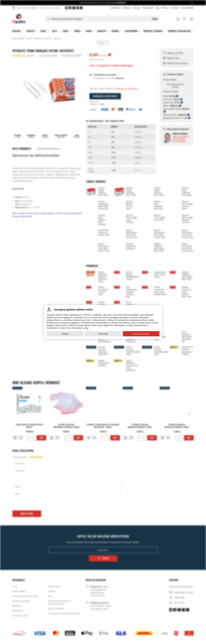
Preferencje (103, 334)
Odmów (65, 334)
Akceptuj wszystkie (141, 334)
